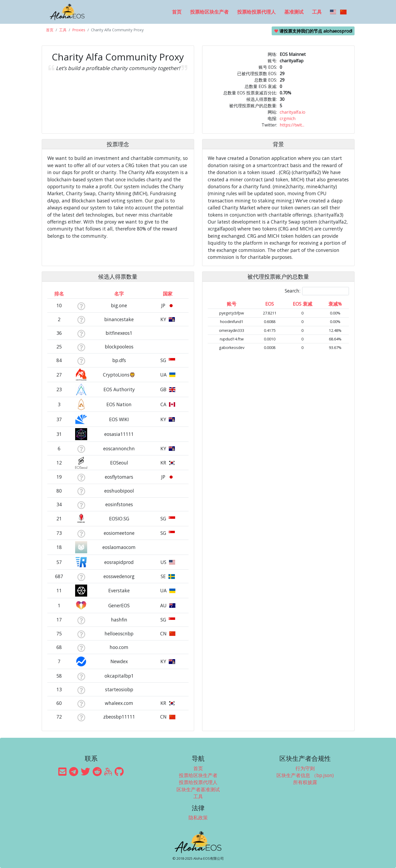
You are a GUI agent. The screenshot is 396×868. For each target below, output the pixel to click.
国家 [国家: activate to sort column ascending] (168, 294)
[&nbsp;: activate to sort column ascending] (81, 294)
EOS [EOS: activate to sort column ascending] (270, 304)
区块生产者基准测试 (198, 789)
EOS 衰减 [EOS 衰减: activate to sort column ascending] (303, 304)
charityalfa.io (293, 112)
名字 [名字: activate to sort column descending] (119, 294)
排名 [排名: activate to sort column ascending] (59, 294)
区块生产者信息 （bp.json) (305, 775)
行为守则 (305, 768)
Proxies (79, 30)
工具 (317, 12)
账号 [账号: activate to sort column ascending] (232, 304)
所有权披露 (305, 782)
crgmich (288, 118)
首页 (177, 12)
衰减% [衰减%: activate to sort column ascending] (335, 304)
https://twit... (292, 125)
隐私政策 (198, 817)
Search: (317, 291)
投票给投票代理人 (256, 12)
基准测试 (294, 12)
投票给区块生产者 (209, 12)
